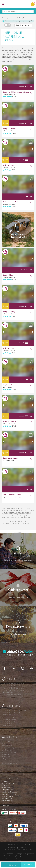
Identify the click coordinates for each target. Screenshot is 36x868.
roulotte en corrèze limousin (10, 54)
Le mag (18, 553)
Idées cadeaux (6, 757)
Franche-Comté (6, 741)
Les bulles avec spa (7, 750)
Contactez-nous (28, 849)
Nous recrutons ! (6, 805)
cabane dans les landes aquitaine (22, 57)
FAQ (19, 849)
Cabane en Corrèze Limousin (21, 524)
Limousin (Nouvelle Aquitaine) (18, 521)
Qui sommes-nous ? (13, 844)
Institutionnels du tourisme (9, 792)
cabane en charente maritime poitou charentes (16, 517)
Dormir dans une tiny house (10, 717)
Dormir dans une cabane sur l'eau (11, 712)
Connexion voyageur (10, 849)
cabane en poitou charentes (24, 48)
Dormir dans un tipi (7, 726)
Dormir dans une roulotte (9, 719)
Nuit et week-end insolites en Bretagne (13, 686)
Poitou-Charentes (7, 746)
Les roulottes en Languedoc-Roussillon (13, 748)
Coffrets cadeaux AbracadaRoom (11, 763)
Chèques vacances (7, 788)
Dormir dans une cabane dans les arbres (14, 710)
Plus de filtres (19, 25)
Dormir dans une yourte (8, 721)
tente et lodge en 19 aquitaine (22, 515)
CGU (18, 846)
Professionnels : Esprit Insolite (10, 779)
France (4, 521)
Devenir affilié (12, 848)
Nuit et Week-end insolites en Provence (13, 690)
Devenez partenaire (18, 627)
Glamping (4, 743)
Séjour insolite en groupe (9, 794)
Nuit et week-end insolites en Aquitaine (13, 684)
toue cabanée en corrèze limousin (12, 50)
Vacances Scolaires (7, 796)
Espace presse (24, 844)
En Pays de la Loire (7, 692)
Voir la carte (11, 865)
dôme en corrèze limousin (21, 511)
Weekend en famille (7, 754)
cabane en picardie (7, 61)
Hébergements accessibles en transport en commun (17, 759)
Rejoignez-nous (23, 848)
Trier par (28, 25)
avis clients (18, 861)
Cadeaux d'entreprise (8, 783)
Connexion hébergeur (8, 801)
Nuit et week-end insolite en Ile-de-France (14, 695)
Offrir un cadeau (18, 590)
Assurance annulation (8, 803)
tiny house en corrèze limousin (23, 52)
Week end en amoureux (9, 752)
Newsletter (5, 781)
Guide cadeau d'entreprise (9, 761)
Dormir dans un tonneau (9, 723)
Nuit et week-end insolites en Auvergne (13, 688)
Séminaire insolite (7, 799)
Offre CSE (4, 785)
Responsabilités (27, 846)
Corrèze (7, 524)
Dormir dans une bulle (8, 715)
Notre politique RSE (7, 790)
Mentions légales (10, 846)
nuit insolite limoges (7, 59)
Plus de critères (28, 865)
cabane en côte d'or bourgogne (23, 59)
